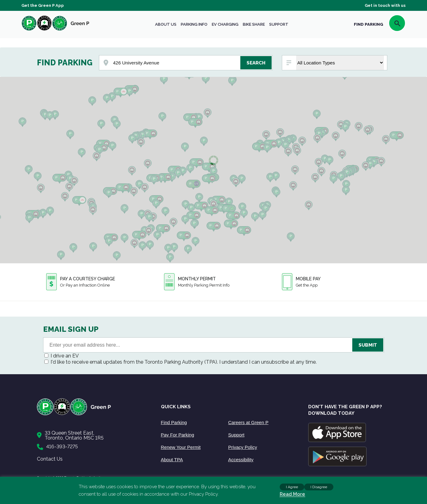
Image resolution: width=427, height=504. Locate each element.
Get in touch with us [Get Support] (385, 5)
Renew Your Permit (181, 447)
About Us (166, 24)
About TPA (172, 460)
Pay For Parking (178, 435)
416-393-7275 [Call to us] (62, 447)
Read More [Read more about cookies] (292, 494)
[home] (56, 31)
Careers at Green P (248, 422)
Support (279, 24)
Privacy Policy (243, 447)
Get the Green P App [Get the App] (43, 5)
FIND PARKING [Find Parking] (369, 24)
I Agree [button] (292, 487)
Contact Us (50, 459)
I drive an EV (65, 356)
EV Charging (225, 24)
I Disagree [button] (319, 487)
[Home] (93, 414)
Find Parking (174, 422)
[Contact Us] (93, 436)
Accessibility (241, 460)
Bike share (254, 24)
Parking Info (194, 24)
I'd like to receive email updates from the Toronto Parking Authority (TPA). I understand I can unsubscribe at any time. (184, 362)
